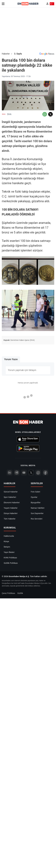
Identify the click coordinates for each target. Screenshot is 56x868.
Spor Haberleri (10, 497)
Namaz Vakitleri (38, 508)
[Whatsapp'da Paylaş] (45, 114)
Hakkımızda (9, 536)
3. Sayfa (18, 54)
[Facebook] (45, 473)
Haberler (6, 54)
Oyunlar (34, 497)
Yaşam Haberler (11, 508)
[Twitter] (31, 473)
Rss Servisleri (37, 519)
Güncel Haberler (11, 492)
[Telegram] (17, 473)
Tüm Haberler (10, 519)
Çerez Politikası (8, 593)
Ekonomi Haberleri (12, 503)
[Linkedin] (10, 473)
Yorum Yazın (11, 359)
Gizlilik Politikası (11, 563)
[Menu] (3, 4)
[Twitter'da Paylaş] (50, 114)
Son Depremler (37, 513)
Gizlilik (20, 593)
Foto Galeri (35, 492)
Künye (6, 541)
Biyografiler (36, 503)
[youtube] (24, 473)
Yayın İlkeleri (9, 552)
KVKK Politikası (10, 558)
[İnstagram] (38, 473)
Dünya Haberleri (11, 513)
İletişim (7, 547)
